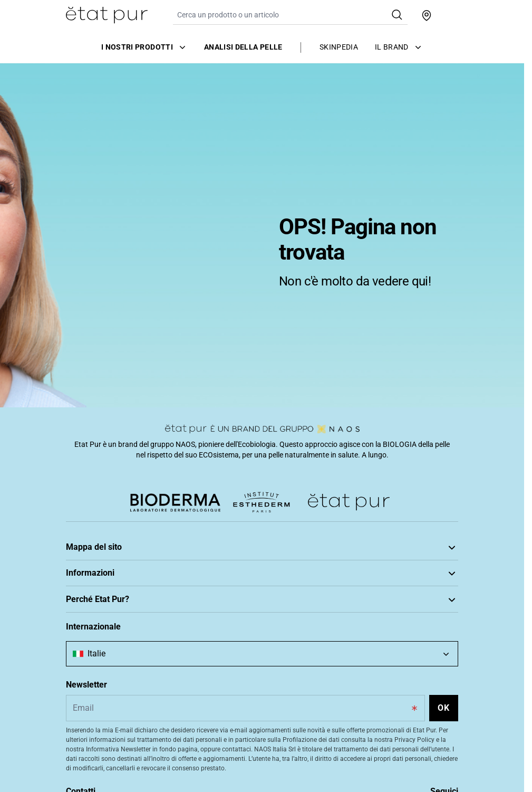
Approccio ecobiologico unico (114, 748)
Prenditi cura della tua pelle (110, 570)
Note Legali (84, 637)
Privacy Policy (89, 669)
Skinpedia (339, 47)
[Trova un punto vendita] (427, 15)
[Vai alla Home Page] (107, 15)
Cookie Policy (88, 653)
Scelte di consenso (96, 685)
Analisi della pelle (243, 47)
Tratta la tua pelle (94, 586)
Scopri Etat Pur (90, 732)
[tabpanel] (262, 235)
